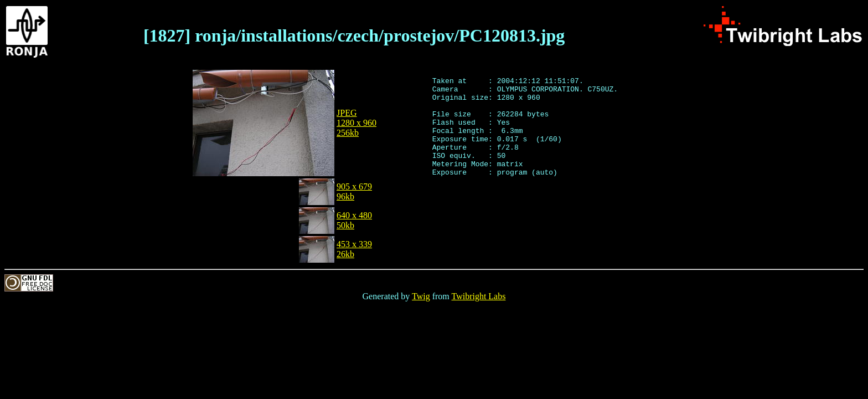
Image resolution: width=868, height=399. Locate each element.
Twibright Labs (478, 296)
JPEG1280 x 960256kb (356, 123)
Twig (421, 296)
